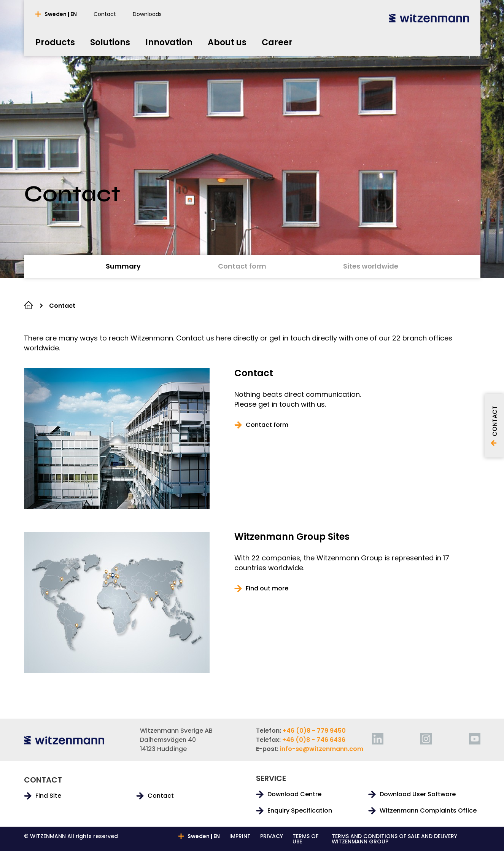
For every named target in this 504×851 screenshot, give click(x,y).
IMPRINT (240, 837)
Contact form (267, 425)
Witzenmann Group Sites (292, 537)
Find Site (48, 796)
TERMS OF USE (305, 839)
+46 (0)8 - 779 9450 (314, 731)
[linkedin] (378, 739)
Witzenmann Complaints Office (428, 811)
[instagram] (426, 739)
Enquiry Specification (300, 811)
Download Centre (294, 794)
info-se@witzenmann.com (322, 749)
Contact (254, 373)
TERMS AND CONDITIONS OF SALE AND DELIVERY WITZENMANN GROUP (394, 839)
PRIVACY (272, 837)
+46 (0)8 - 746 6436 (314, 740)
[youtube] (475, 739)
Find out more (267, 589)
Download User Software (418, 794)
